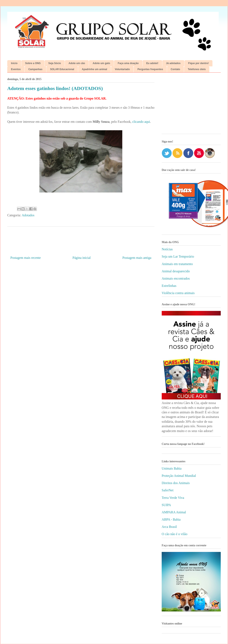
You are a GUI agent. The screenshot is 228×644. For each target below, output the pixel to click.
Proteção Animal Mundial (179, 476)
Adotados (28, 215)
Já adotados (173, 63)
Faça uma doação (128, 63)
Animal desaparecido (176, 271)
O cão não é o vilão (175, 534)
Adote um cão (77, 63)
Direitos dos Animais (176, 483)
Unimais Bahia (172, 468)
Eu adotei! (152, 63)
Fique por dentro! (198, 63)
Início (14, 63)
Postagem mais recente (26, 258)
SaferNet (168, 490)
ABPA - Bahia (171, 519)
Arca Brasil (169, 527)
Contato (175, 69)
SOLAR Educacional (62, 69)
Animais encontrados (176, 278)
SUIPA (166, 505)
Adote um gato (101, 63)
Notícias (167, 249)
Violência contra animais (178, 293)
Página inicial (82, 258)
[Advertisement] (191, 105)
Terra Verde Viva (173, 498)
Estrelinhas (169, 286)
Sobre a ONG (33, 63)
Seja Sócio (55, 63)
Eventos (16, 69)
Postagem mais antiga (137, 258)
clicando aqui (141, 122)
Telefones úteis (197, 69)
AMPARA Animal (174, 512)
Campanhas (35, 69)
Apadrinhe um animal (95, 69)
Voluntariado (122, 69)
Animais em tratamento (177, 264)
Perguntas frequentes (150, 69)
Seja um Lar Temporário (178, 256)
